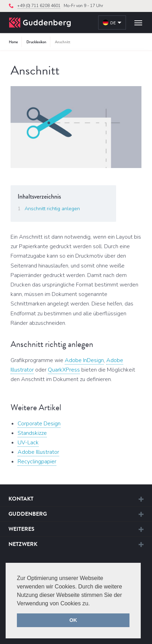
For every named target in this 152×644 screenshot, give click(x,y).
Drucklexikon (36, 42)
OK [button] (73, 620)
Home (13, 42)
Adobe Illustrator (38, 452)
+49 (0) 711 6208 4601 (39, 6)
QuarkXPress (64, 370)
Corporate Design (39, 424)
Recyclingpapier (37, 462)
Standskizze (32, 433)
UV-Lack (28, 443)
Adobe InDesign (84, 360)
